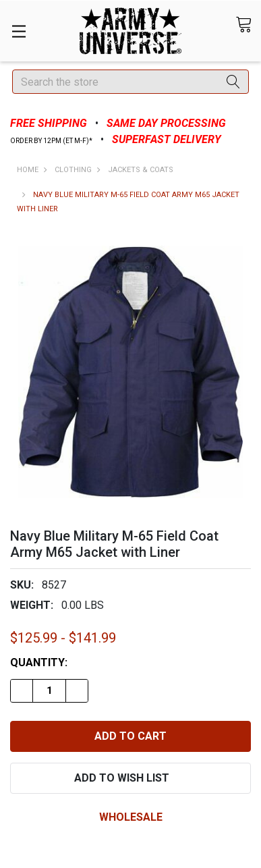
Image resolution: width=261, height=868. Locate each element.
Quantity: (39, 662)
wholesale (131, 817)
